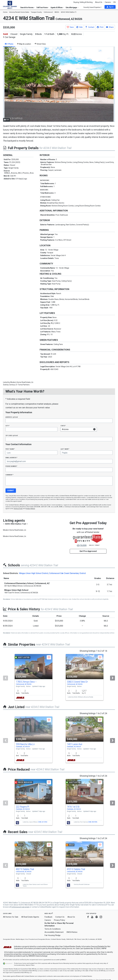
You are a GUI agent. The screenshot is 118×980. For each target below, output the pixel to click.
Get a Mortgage (72, 7)
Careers (108, 2)
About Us (99, 2)
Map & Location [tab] (24, 44)
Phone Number (11, 466)
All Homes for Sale (11, 917)
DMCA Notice (72, 932)
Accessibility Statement (54, 932)
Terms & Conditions (53, 929)
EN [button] (115, 2)
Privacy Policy (59, 920)
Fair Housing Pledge (53, 935)
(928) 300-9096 (93, 822)
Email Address (11, 458)
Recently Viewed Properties (92, 7)
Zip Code (12, 435)
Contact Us (60, 917)
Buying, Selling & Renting (83, 2)
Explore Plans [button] (30, 965)
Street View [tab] (40, 44)
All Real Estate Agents (30, 917)
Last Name (65, 449)
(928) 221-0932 (43, 822)
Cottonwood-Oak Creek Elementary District (67, 573)
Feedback (48, 917)
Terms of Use (18, 509)
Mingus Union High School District (34, 573)
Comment (9, 475)
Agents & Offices (57, 7)
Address (12, 417)
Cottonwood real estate (20, 907)
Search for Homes (28, 7)
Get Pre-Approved (88, 551)
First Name (10, 449)
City (7, 426)
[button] (110, 7)
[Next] (112, 678)
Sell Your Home (43, 7)
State (63, 426)
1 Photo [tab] (9, 44)
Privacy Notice (30, 509)
